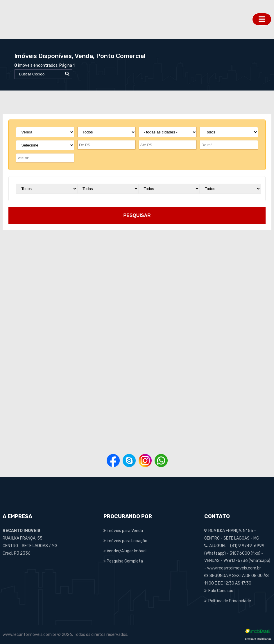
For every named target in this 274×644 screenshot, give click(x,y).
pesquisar (137, 215)
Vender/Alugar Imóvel (125, 551)
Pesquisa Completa (123, 561)
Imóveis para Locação (125, 541)
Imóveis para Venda (123, 531)
